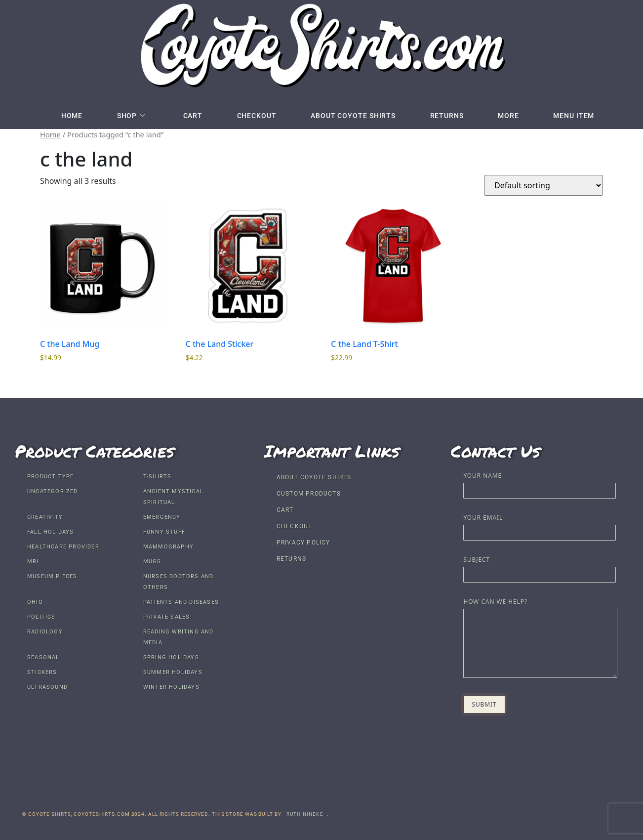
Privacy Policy (303, 543)
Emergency (162, 517)
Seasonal (43, 657)
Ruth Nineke (305, 814)
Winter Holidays (171, 687)
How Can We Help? (539, 639)
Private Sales (167, 617)
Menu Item (575, 116)
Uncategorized (53, 491)
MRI (33, 562)
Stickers (42, 672)
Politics (41, 617)
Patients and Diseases (181, 602)
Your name (539, 484)
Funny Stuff (164, 532)
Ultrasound (47, 687)
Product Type (50, 477)
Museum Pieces (52, 576)
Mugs (152, 562)
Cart (193, 116)
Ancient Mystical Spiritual (173, 497)
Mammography (168, 547)
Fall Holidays (51, 532)
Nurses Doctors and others (179, 582)
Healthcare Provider (63, 547)
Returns (447, 116)
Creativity (45, 517)
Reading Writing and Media (179, 637)
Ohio (35, 602)
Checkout (256, 116)
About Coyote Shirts (353, 116)
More (509, 116)
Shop (131, 116)
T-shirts (158, 477)
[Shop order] (543, 185)
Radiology (45, 632)
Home (71, 116)
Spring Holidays (171, 657)
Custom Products (309, 494)
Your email (539, 526)
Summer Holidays (173, 672)
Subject (539, 568)
